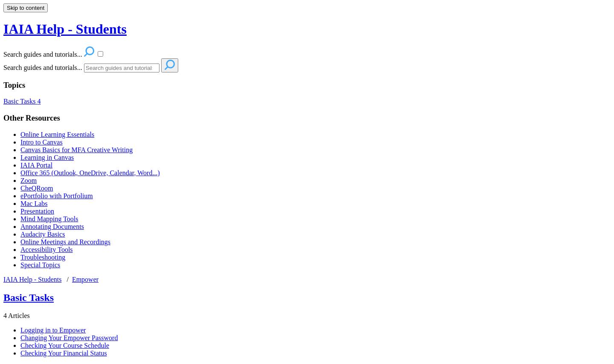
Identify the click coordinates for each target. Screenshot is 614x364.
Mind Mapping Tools (49, 219)
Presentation (37, 211)
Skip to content (26, 8)
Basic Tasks (22, 101)
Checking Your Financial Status (64, 353)
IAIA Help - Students (32, 279)
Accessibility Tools (47, 250)
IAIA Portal (36, 165)
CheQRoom (37, 188)
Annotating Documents (52, 227)
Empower (85, 279)
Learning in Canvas (47, 157)
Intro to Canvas (42, 142)
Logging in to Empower (53, 330)
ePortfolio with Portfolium (57, 196)
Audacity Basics (43, 234)
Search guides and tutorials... (43, 68)
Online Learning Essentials (57, 134)
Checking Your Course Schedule (65, 345)
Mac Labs (34, 204)
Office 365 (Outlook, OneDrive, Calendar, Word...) (90, 173)
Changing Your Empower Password (69, 338)
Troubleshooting (43, 257)
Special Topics (40, 265)
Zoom (29, 181)
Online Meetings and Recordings (65, 242)
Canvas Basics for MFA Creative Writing (77, 150)
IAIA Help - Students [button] (65, 29)
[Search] (122, 68)
